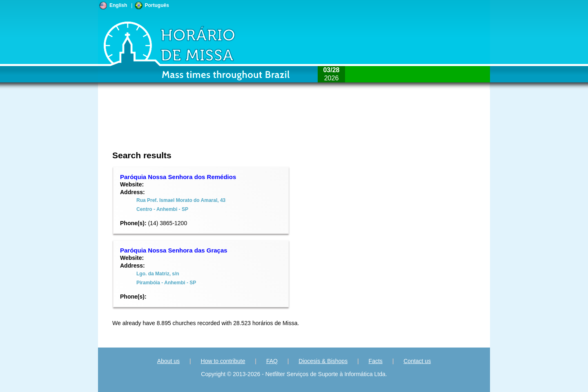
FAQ (272, 361)
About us (168, 361)
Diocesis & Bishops (323, 361)
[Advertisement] (239, 124)
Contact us (417, 361)
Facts (376, 361)
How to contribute (223, 361)
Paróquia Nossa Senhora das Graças (174, 250)
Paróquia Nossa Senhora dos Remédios (178, 177)
